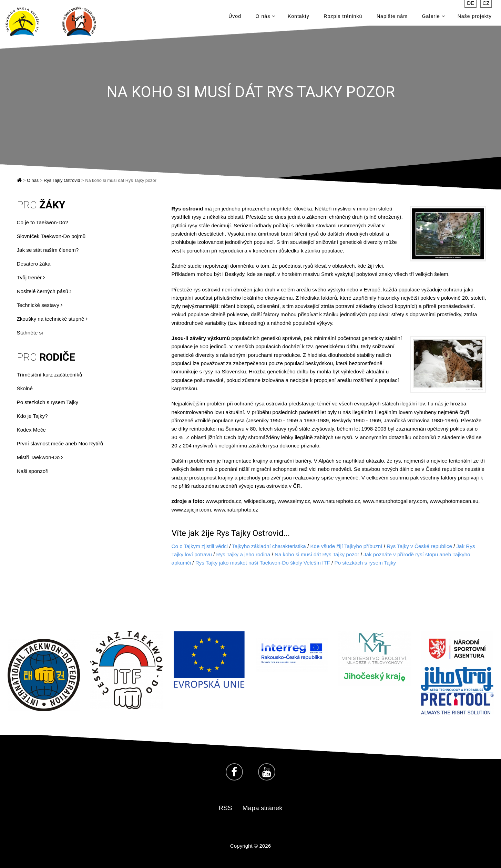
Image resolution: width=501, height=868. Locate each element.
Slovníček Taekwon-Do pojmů (51, 236)
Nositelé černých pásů (44, 291)
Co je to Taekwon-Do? (43, 222)
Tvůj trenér (31, 277)
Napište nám (392, 17)
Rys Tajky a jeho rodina (243, 554)
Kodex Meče (31, 430)
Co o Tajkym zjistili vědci (200, 546)
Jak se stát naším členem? (48, 250)
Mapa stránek (263, 808)
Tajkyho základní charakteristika (269, 546)
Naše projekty (475, 17)
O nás (265, 17)
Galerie (434, 17)
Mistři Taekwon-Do (40, 457)
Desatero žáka (34, 264)
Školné (25, 388)
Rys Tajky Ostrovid (62, 180)
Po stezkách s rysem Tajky (48, 402)
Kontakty (299, 17)
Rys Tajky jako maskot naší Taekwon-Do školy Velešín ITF (263, 563)
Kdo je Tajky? (32, 416)
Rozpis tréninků (343, 17)
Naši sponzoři (33, 471)
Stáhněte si (30, 333)
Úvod (235, 17)
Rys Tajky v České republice (419, 546)
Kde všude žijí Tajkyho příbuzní (346, 546)
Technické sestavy (40, 305)
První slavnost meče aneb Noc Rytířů (60, 443)
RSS (225, 808)
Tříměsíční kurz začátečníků (50, 375)
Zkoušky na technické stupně (52, 319)
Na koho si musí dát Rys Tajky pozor (317, 554)
